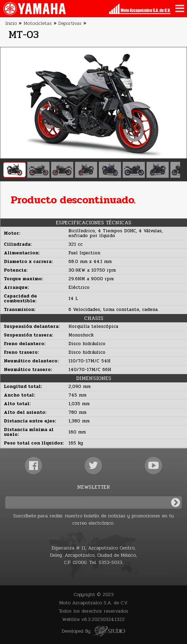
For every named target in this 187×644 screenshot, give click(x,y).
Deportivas (70, 23)
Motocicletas (38, 23)
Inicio (11, 23)
